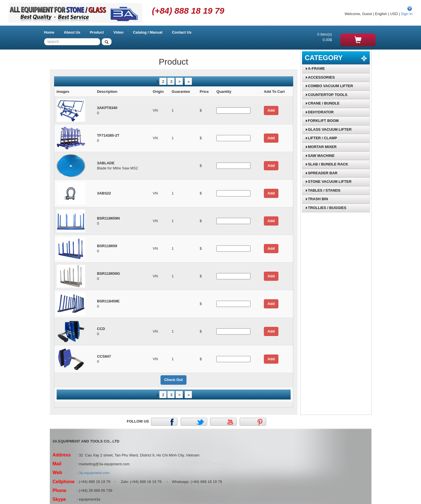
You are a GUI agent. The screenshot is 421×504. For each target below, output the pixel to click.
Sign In (407, 14)
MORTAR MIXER (321, 147)
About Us (72, 32)
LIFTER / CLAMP (321, 138)
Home (49, 32)
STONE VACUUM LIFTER (328, 182)
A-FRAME (315, 68)
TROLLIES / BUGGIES (326, 208)
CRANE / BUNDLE (322, 103)
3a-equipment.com (94, 473)
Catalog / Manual (148, 32)
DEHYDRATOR (320, 112)
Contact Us (182, 32)
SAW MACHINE (320, 156)
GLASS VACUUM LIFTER (328, 129)
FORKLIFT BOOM (322, 121)
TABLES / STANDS (323, 190)
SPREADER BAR (321, 173)
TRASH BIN (317, 199)
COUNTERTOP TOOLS (326, 95)
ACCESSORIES (320, 77)
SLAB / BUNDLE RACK (327, 164)
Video (118, 32)
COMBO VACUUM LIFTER (329, 86)
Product (97, 32)
